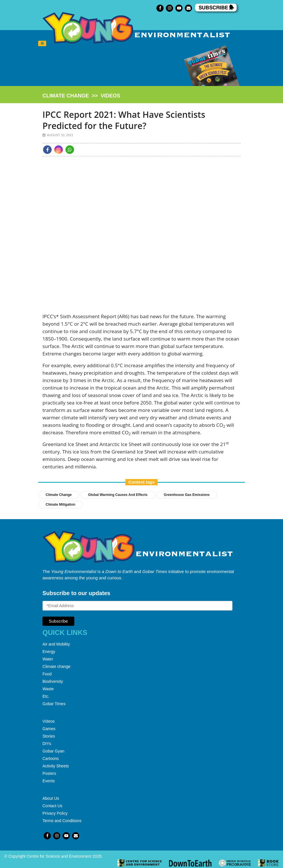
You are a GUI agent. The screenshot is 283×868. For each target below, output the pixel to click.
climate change (66, 96)
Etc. (46, 696)
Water (48, 659)
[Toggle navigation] (42, 44)
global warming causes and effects (118, 495)
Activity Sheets (56, 766)
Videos (49, 721)
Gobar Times (54, 704)
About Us (51, 798)
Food (47, 674)
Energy (49, 652)
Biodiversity (53, 681)
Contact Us (52, 806)
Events (49, 781)
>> (81, 96)
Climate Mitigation (60, 505)
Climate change (56, 666)
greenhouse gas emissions (187, 495)
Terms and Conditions (62, 821)
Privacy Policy (55, 813)
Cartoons (51, 758)
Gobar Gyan (53, 751)
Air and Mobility (56, 644)
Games (49, 729)
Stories (49, 736)
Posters (49, 773)
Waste (48, 689)
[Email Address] (137, 606)
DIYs (47, 744)
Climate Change (59, 495)
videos (111, 96)
